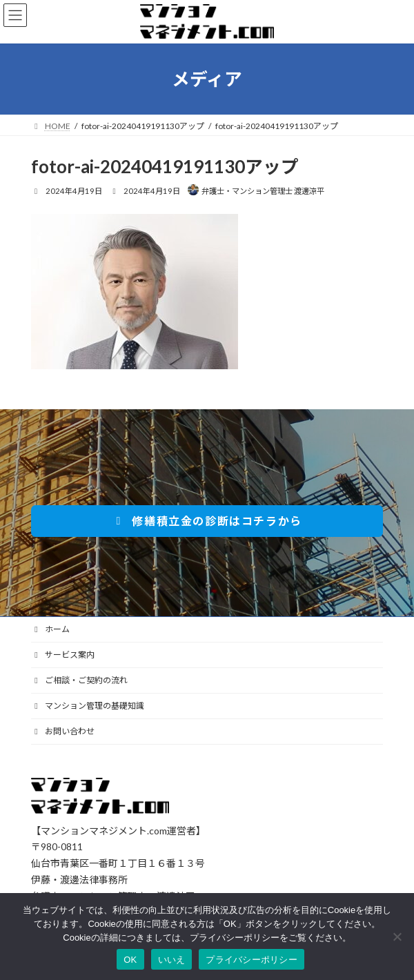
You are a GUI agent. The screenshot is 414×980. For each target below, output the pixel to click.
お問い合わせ (63, 731)
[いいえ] (397, 937)
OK (130, 960)
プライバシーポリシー (252, 960)
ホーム (50, 629)
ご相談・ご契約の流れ (79, 680)
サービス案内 (63, 655)
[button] (207, 521)
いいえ (172, 960)
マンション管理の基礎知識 (88, 706)
